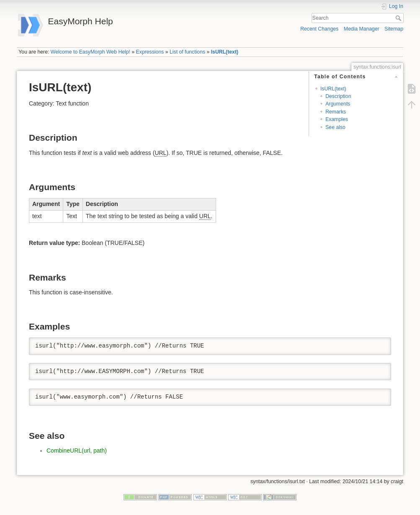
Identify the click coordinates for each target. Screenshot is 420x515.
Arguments (338, 104)
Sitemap (394, 29)
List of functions (187, 52)
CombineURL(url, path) (77, 451)
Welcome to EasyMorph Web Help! (90, 52)
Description (338, 96)
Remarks (336, 112)
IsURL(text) (225, 52)
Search (399, 18)
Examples (337, 119)
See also (335, 127)
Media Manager (362, 29)
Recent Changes (319, 29)
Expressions (150, 52)
